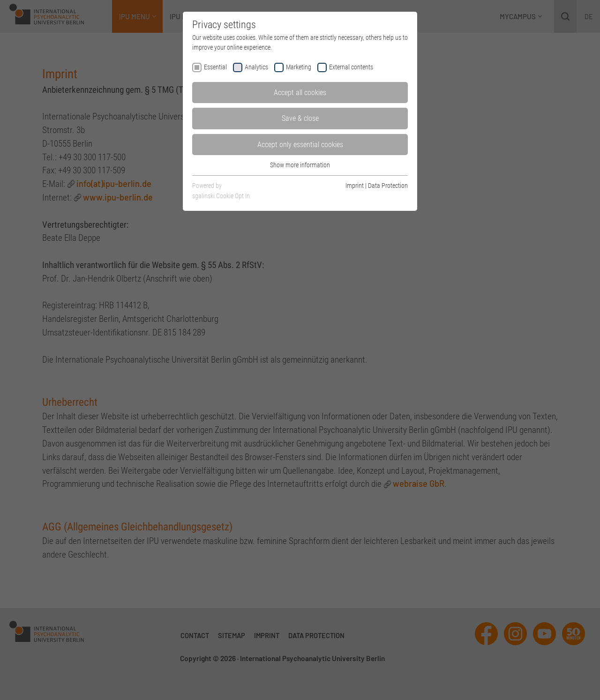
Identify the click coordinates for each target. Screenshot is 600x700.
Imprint (355, 186)
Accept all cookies (300, 93)
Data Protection (388, 186)
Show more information (300, 165)
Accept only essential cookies (300, 145)
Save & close (300, 118)
